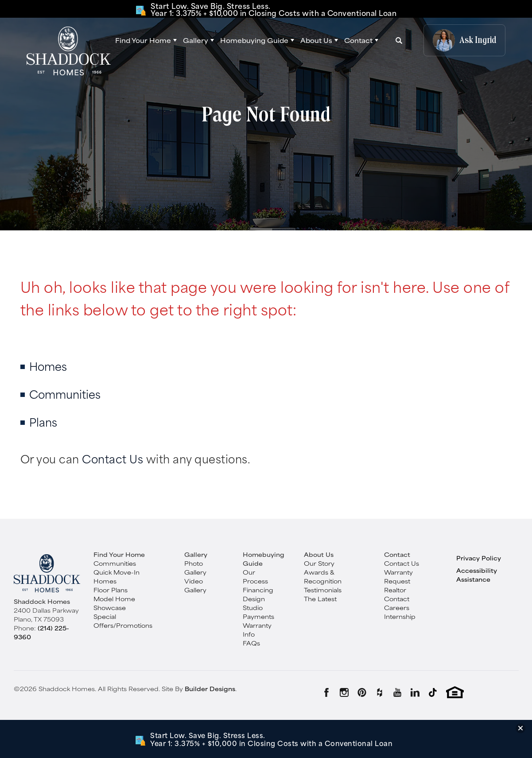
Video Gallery (195, 585)
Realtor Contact (397, 594)
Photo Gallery (195, 568)
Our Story (319, 563)
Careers (397, 607)
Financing (258, 590)
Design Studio (254, 603)
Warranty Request (398, 576)
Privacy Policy (479, 558)
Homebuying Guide (264, 559)
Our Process (255, 576)
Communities (65, 394)
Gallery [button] (196, 40)
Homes (48, 366)
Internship (400, 616)
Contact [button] (358, 40)
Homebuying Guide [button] (254, 40)
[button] (146, 40)
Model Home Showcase (114, 603)
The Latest (320, 599)
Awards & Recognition (323, 576)
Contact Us (113, 458)
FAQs (251, 643)
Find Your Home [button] (143, 40)
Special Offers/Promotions (123, 621)
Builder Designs (210, 688)
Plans (43, 422)
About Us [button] (316, 40)
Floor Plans (111, 590)
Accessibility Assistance (477, 575)
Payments (258, 616)
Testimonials (323, 590)
